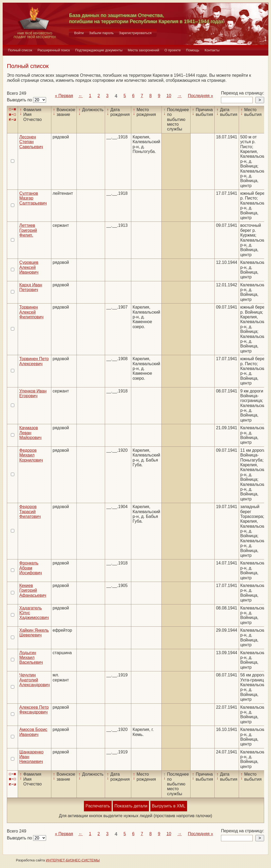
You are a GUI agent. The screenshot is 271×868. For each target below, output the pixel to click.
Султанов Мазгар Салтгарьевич (33, 198)
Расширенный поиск (54, 50)
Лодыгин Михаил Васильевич (31, 658)
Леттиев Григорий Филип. (28, 230)
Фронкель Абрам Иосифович (31, 568)
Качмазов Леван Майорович (30, 433)
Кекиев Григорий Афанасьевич (33, 590)
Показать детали (131, 806)
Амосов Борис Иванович (33, 732)
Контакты (212, 50)
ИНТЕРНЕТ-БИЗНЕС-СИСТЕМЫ (73, 860)
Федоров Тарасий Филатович (30, 512)
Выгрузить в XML (169, 806)
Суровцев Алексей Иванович (29, 267)
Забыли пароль (101, 33)
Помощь (193, 50)
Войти (79, 33)
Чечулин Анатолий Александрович (35, 680)
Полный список (20, 50)
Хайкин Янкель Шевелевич (34, 633)
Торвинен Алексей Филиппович (31, 312)
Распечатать (98, 806)
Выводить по (20, 100)
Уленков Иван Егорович (33, 393)
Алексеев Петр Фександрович (34, 710)
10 (169, 96)
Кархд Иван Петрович (31, 287)
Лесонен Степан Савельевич (31, 142)
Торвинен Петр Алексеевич (34, 361)
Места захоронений (144, 50)
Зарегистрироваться (135, 33)
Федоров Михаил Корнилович (31, 455)
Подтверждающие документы (99, 50)
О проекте (173, 50)
